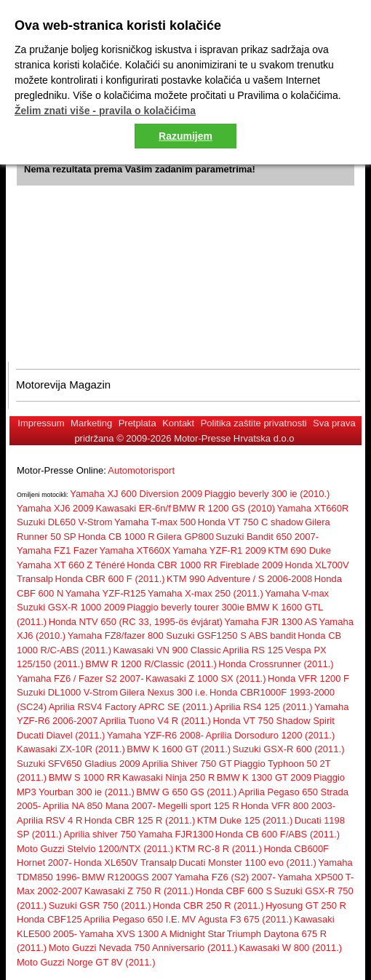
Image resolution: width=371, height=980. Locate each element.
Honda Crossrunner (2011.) (276, 664)
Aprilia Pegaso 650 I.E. (132, 919)
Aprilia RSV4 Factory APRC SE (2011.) (131, 707)
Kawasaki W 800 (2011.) (291, 948)
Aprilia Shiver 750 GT (187, 764)
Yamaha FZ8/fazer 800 (117, 636)
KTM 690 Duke (299, 550)
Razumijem (185, 136)
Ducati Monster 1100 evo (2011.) (247, 863)
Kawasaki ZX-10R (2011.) (71, 749)
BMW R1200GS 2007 (127, 877)
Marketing (91, 423)
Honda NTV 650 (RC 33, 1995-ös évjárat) (136, 622)
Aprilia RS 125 (253, 650)
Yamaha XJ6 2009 (55, 508)
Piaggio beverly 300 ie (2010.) (267, 494)
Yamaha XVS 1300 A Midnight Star (152, 934)
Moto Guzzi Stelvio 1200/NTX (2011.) (95, 849)
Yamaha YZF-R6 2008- (155, 735)
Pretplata (137, 423)
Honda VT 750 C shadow (251, 522)
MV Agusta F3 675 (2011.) (237, 919)
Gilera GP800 (185, 537)
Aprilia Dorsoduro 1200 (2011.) (271, 735)
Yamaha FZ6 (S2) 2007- (225, 877)
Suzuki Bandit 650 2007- (267, 537)
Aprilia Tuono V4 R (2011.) (155, 721)
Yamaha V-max (297, 593)
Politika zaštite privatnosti (254, 423)
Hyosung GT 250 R (306, 905)
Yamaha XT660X (135, 550)
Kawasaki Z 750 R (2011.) (139, 891)
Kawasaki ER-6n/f (133, 508)
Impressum (41, 423)
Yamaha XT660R (313, 508)
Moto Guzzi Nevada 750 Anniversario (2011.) (143, 948)
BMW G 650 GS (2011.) (186, 792)
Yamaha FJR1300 (176, 834)
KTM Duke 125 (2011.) (245, 820)
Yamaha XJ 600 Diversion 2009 (136, 494)
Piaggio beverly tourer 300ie (185, 607)
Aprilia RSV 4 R (49, 820)
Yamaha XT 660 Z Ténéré (71, 565)
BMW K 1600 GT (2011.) (179, 749)
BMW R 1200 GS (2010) (224, 508)
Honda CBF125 (49, 919)
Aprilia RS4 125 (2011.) (264, 707)
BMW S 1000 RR (85, 777)
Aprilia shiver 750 (100, 834)
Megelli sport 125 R (199, 806)
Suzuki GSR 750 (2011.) (100, 905)
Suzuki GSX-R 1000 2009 (71, 607)
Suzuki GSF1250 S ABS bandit (231, 636)
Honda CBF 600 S (234, 891)
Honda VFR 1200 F (308, 678)
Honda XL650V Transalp (125, 863)
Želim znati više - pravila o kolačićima (105, 111)
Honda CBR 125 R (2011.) (140, 820)
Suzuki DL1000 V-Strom (67, 692)
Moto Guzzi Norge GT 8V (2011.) (86, 962)
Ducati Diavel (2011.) (61, 735)
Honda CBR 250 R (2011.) (208, 905)
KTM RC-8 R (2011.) (219, 849)
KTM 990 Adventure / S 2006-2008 (239, 579)
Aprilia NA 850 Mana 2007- (99, 806)
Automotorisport (141, 470)
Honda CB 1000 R (116, 537)
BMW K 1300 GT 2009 (264, 777)
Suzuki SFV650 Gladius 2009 (79, 764)
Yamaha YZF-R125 (106, 593)
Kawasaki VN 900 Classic (167, 650)
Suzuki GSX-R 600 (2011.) (289, 749)
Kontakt (178, 423)
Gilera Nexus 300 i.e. (163, 692)
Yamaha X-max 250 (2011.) (206, 593)
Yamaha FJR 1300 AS (271, 622)
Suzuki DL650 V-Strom (65, 522)
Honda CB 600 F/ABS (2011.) (278, 834)
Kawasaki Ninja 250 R (168, 777)
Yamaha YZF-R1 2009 (219, 550)
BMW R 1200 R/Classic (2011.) (151, 664)
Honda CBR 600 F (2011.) (110, 579)
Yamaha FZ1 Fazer (57, 550)
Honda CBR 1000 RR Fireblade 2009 (205, 565)
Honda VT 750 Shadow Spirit (273, 721)
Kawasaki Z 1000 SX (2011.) (206, 678)
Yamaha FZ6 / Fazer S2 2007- (80, 678)
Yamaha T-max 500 (155, 522)
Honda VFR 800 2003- (288, 806)
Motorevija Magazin (63, 385)
